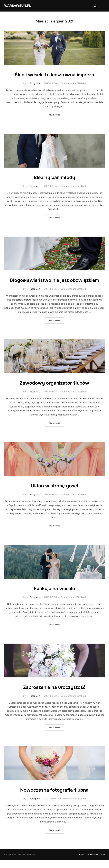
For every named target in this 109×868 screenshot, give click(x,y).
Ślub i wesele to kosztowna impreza (54, 74)
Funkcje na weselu (54, 597)
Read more (56, 115)
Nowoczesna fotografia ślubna (54, 798)
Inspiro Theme (85, 863)
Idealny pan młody (54, 177)
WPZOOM (100, 863)
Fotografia (35, 83)
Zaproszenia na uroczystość (54, 695)
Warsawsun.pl (19, 6)
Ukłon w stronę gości (54, 494)
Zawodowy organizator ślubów (54, 391)
